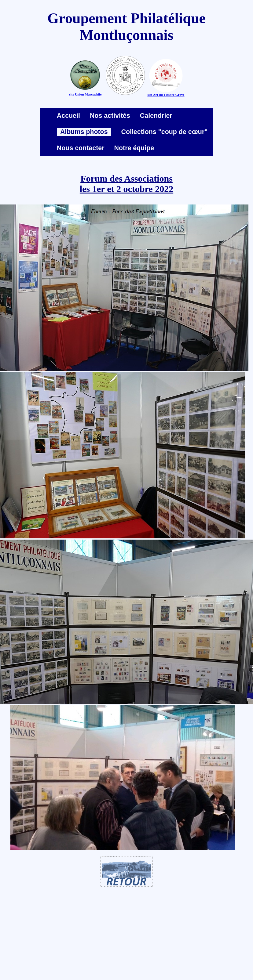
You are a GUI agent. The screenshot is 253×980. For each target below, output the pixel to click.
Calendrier (156, 116)
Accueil (68, 116)
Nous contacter (81, 148)
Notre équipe (134, 148)
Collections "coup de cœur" (164, 132)
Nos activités (110, 116)
